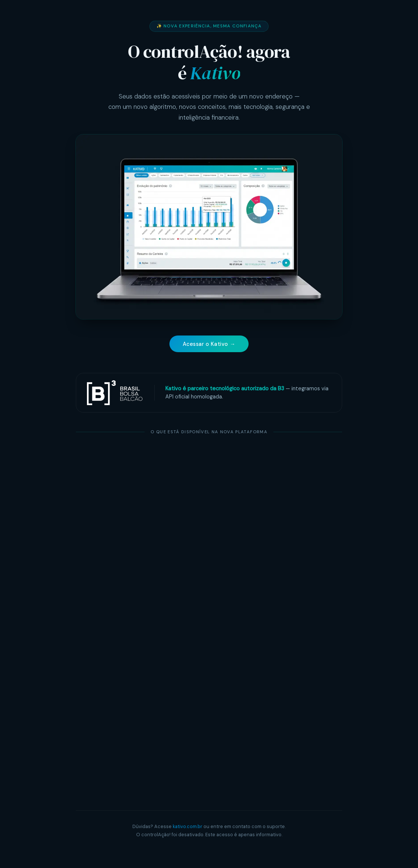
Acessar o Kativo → (209, 344)
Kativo (215, 73)
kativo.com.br (188, 827)
